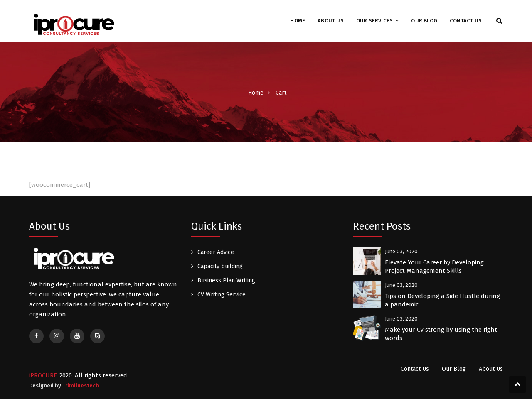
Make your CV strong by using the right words (441, 334)
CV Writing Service (222, 295)
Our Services (374, 21)
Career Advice (216, 252)
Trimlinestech (81, 386)
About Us (331, 21)
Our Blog (424, 21)
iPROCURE (43, 375)
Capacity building (220, 266)
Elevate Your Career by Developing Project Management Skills (434, 267)
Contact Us (466, 21)
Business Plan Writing (226, 280)
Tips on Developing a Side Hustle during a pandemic (442, 300)
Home (298, 21)
